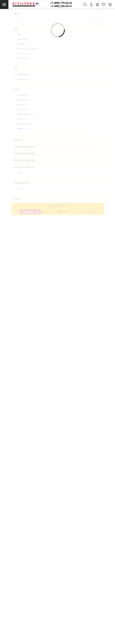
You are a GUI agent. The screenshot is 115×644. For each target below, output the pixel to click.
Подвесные (24, 74)
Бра (21, 34)
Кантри (23, 109)
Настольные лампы (28, 49)
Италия (22, 209)
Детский (23, 105)
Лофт (22, 119)
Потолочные (24, 79)
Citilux (21, 188)
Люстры (23, 44)
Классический (27, 114)
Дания (21, 204)
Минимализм (26, 124)
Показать (31, 212)
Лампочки (24, 39)
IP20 (20, 173)
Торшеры (24, 58)
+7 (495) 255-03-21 (61, 6)
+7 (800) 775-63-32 (61, 3)
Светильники (25, 54)
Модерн (24, 128)
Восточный (25, 100)
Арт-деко (23, 95)
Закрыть (92, 212)
